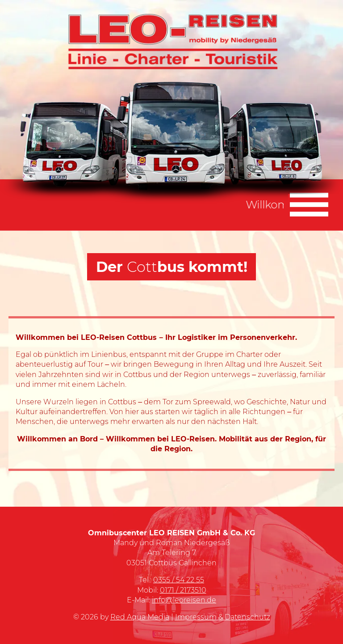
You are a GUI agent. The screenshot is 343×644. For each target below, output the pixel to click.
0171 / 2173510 (183, 590)
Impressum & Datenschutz (223, 617)
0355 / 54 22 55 (179, 580)
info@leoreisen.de (184, 600)
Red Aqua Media (140, 617)
